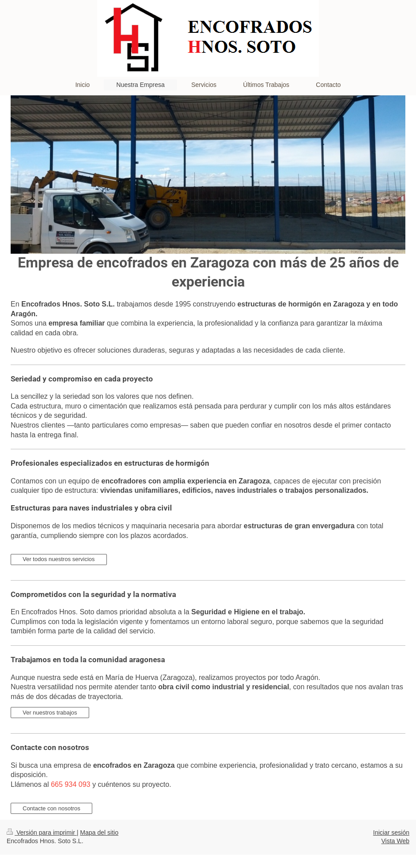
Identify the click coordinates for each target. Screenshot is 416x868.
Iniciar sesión (391, 833)
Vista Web (395, 841)
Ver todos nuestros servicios (59, 559)
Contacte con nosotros (51, 808)
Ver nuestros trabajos (50, 713)
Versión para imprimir (42, 833)
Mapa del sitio (99, 833)
